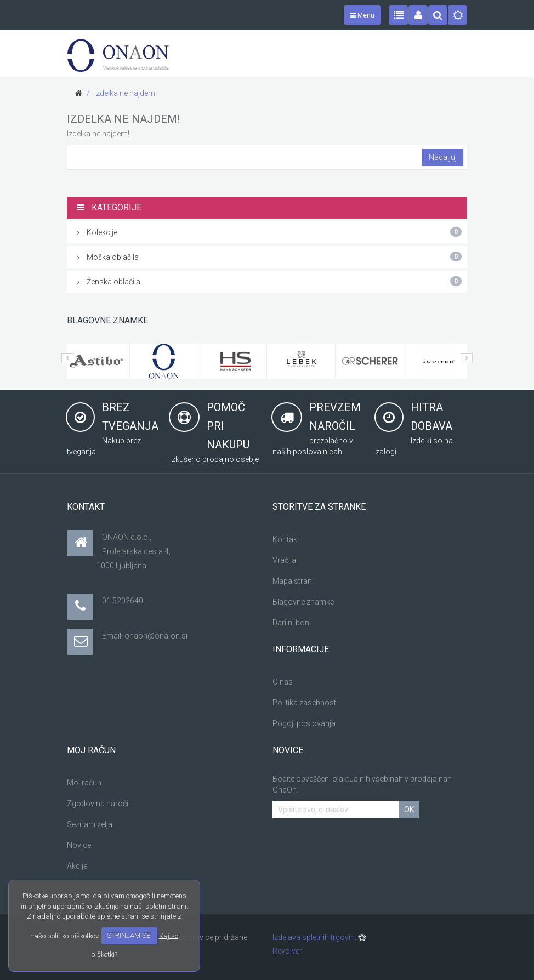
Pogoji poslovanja (304, 723)
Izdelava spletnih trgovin (314, 937)
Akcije (77, 866)
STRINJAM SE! (129, 935)
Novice (79, 845)
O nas (283, 682)
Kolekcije (269, 232)
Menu (362, 15)
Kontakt (286, 539)
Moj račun (84, 783)
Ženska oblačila (269, 281)
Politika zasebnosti (305, 703)
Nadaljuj (443, 157)
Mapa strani (293, 581)
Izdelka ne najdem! (126, 93)
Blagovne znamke (303, 602)
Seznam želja (90, 824)
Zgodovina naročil (98, 804)
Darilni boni (292, 623)
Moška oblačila (269, 257)
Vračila (284, 560)
